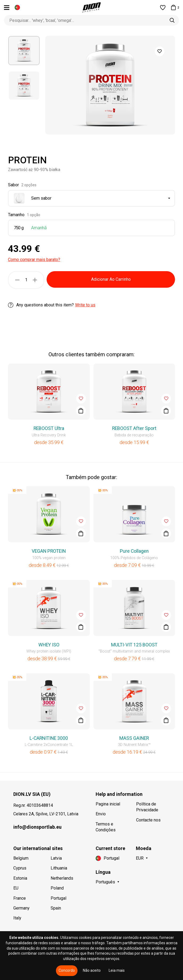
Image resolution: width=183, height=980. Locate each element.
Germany (21, 908)
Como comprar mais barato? (34, 260)
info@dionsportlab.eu (37, 827)
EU (16, 888)
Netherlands (62, 878)
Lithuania (59, 868)
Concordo (67, 970)
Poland (57, 888)
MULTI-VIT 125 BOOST (134, 645)
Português (105, 882)
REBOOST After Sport (134, 428)
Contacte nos (148, 820)
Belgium (21, 858)
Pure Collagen (134, 551)
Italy (17, 918)
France (20, 898)
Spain (56, 908)
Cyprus (20, 868)
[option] (24, 51)
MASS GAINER (134, 738)
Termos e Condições (106, 827)
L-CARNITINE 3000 (49, 738)
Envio (101, 814)
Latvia (56, 858)
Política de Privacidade (147, 807)
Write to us (85, 305)
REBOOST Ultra (49, 428)
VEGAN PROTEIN (49, 551)
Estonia (20, 878)
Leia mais (117, 970)
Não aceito (92, 970)
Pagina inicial (108, 804)
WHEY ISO (49, 645)
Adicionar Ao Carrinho (111, 279)
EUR (140, 858)
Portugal (58, 898)
